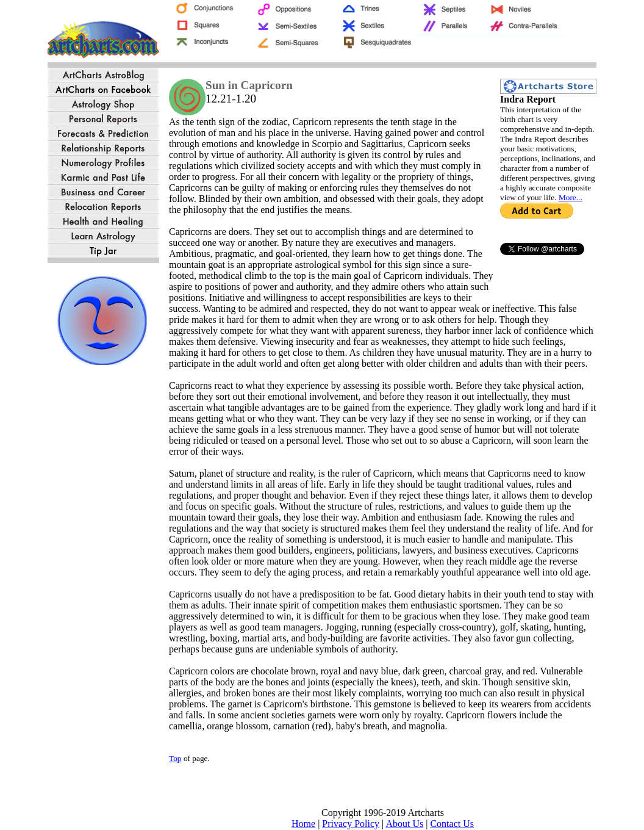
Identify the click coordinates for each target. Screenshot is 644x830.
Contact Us (452, 824)
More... (571, 197)
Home (303, 824)
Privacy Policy (351, 824)
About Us (404, 824)
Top (175, 758)
